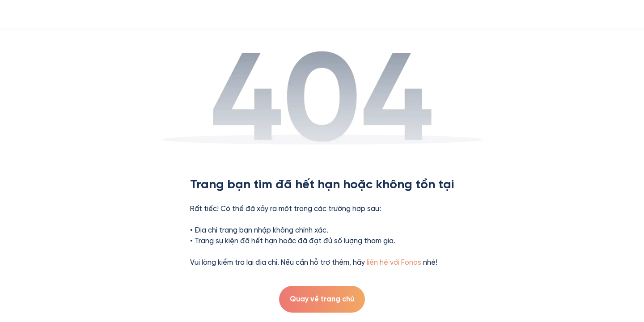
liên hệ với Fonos (394, 262)
